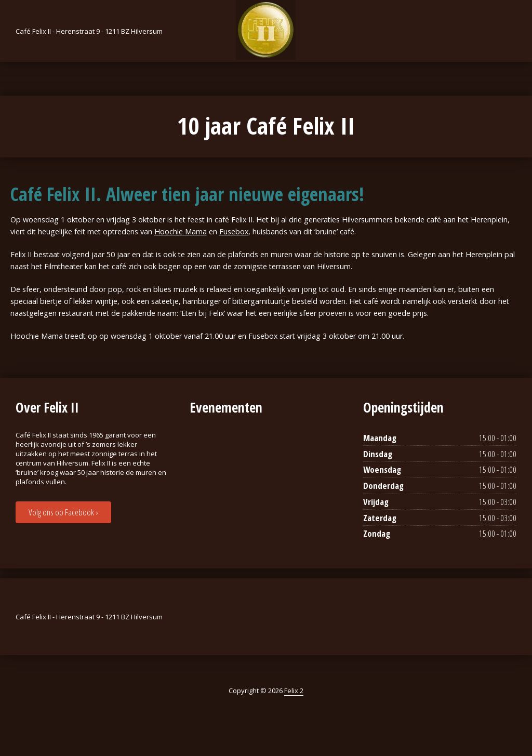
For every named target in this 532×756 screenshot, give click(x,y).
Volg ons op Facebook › (63, 512)
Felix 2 (294, 691)
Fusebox (234, 231)
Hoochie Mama (181, 231)
